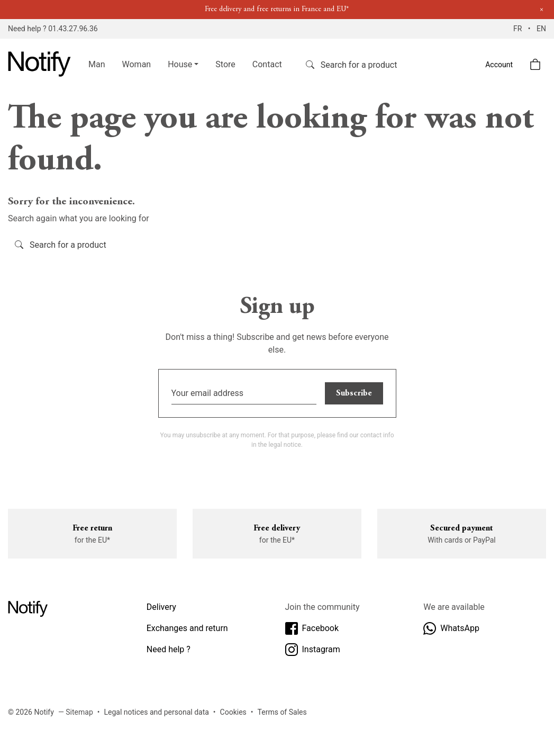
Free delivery (277, 528)
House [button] (180, 64)
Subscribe (354, 393)
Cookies (233, 712)
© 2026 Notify (31, 712)
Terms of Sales (282, 712)
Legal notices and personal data (157, 712)
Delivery (161, 607)
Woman (137, 64)
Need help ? (169, 649)
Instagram (313, 650)
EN (541, 29)
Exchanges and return (187, 628)
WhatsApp (451, 628)
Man (97, 64)
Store (225, 64)
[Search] (369, 65)
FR (519, 29)
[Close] (542, 10)
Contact (267, 64)
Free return (92, 528)
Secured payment (461, 528)
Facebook (312, 628)
